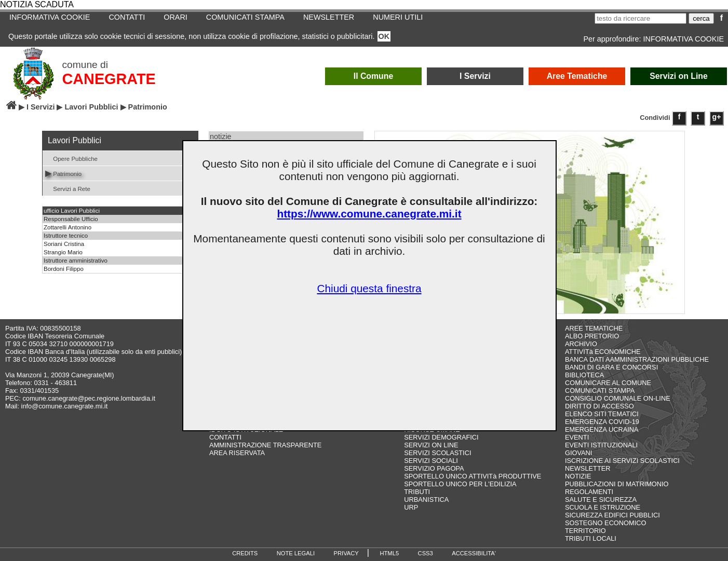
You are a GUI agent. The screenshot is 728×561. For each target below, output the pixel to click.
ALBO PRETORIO (592, 336)
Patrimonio (63, 173)
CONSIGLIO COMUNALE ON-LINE (618, 398)
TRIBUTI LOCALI (591, 538)
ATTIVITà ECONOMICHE (603, 352)
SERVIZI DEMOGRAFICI (441, 437)
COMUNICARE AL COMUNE (608, 383)
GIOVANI (578, 453)
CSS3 (426, 553)
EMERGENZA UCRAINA (602, 429)
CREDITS (245, 553)
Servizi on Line (679, 76)
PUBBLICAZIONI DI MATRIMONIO (617, 484)
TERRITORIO (585, 531)
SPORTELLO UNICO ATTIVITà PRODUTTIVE (473, 476)
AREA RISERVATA (237, 453)
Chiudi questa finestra (369, 288)
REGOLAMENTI (589, 492)
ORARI (176, 17)
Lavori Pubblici (91, 107)
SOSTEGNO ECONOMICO (605, 523)
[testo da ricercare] (641, 18)
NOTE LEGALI (296, 553)
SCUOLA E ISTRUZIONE (603, 507)
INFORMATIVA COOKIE (50, 17)
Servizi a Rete (68, 188)
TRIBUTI (417, 492)
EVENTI (577, 437)
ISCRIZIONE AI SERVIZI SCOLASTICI (622, 461)
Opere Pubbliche (71, 158)
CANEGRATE (109, 79)
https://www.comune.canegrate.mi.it (369, 214)
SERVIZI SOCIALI (431, 461)
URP (411, 507)
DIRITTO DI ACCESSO (599, 406)
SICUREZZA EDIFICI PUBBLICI (612, 515)
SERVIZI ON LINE (431, 445)
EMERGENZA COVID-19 (602, 422)
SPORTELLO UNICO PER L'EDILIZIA (460, 484)
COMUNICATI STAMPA (245, 17)
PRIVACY (346, 553)
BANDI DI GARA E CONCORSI (611, 367)
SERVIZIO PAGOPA (434, 468)
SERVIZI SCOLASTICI (437, 453)
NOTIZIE (578, 476)
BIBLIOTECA (584, 375)
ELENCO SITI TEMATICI (602, 414)
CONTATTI (127, 17)
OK (384, 36)
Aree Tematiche (577, 76)
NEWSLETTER (329, 17)
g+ (717, 117)
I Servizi (475, 76)
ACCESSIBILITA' (474, 553)
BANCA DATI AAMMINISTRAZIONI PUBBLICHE (637, 359)
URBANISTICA (426, 500)
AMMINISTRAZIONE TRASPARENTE (265, 445)
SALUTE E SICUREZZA (601, 500)
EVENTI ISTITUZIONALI (601, 445)
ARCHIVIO (581, 344)
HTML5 (389, 553)
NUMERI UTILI (398, 17)
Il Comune (374, 76)
